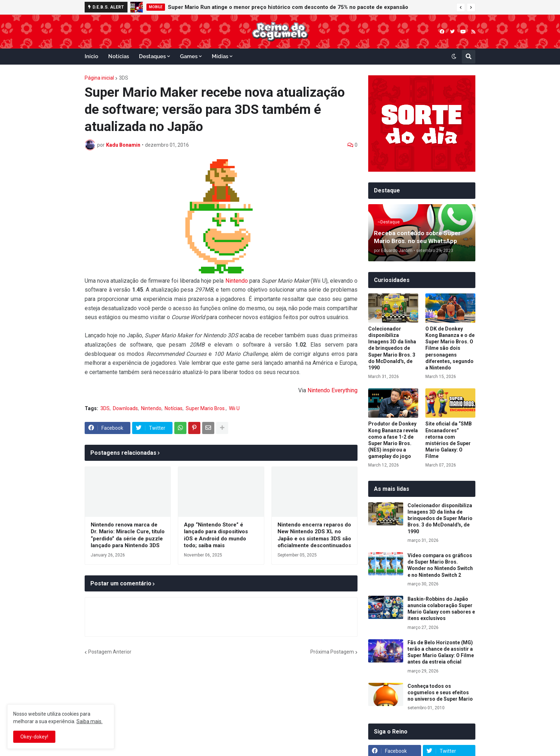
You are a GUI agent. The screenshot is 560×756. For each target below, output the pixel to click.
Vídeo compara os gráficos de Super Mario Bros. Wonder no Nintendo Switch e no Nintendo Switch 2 (440, 565)
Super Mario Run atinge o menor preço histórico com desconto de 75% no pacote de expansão (288, 7)
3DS (124, 78)
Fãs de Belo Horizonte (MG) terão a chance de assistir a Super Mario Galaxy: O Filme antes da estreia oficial (441, 652)
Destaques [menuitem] (152, 56)
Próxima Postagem (332, 652)
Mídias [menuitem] (220, 56)
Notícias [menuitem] (119, 56)
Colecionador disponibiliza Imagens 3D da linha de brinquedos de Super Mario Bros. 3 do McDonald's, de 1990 (392, 348)
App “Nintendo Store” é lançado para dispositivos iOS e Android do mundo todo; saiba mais (216, 535)
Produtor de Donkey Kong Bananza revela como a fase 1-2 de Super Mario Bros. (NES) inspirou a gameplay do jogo (393, 440)
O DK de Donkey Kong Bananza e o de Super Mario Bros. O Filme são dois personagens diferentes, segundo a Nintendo (450, 348)
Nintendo (237, 281)
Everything (344, 390)
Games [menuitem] (189, 56)
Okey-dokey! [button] (34, 737)
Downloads (125, 408)
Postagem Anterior (110, 652)
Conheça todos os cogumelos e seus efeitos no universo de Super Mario (440, 692)
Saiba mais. (89, 721)
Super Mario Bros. (206, 408)
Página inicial (99, 78)
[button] (461, 7)
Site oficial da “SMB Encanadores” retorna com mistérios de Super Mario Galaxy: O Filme (449, 440)
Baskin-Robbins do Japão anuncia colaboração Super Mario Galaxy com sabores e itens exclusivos (441, 609)
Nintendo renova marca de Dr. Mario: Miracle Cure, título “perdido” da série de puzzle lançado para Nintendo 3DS (128, 535)
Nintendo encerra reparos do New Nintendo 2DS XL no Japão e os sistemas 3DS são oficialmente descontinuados (314, 535)
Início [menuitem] (91, 56)
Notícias (174, 408)
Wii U (234, 408)
